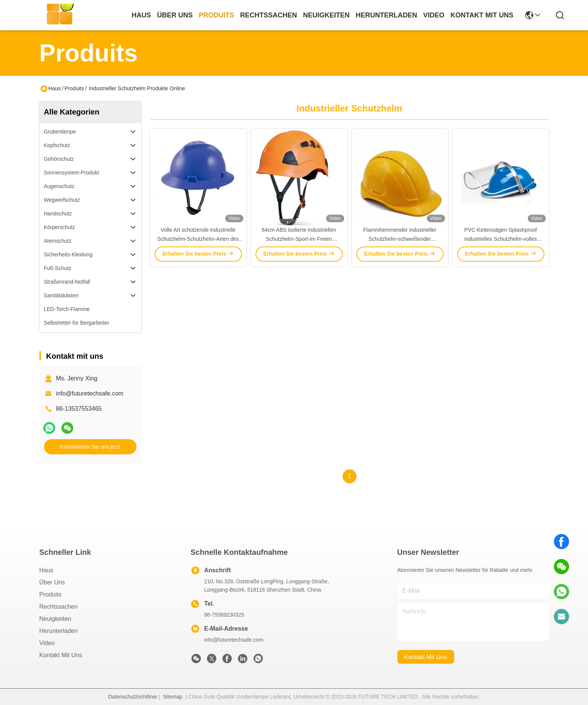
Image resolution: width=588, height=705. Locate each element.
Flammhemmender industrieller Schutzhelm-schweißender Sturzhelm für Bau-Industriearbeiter (400, 239)
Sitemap (173, 697)
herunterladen (386, 15)
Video (47, 643)
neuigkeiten (326, 15)
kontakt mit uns (482, 15)
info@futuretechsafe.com (90, 393)
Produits (74, 88)
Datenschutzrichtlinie (132, 697)
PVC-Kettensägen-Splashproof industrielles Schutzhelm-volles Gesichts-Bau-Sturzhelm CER (501, 239)
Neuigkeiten (56, 619)
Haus (141, 15)
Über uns (175, 15)
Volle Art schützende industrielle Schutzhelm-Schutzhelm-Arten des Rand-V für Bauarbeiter (198, 239)
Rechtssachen (59, 607)
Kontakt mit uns (61, 655)
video (434, 15)
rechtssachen (268, 15)
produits (216, 15)
